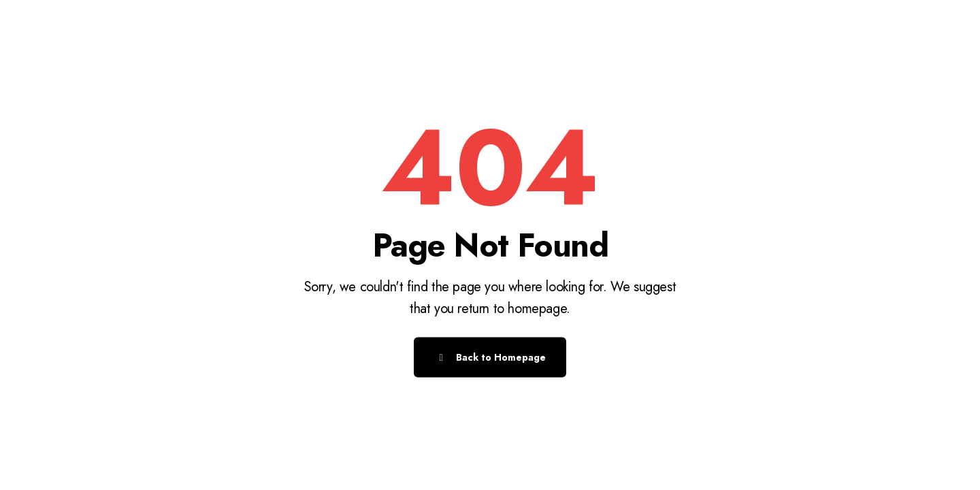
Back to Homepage (490, 357)
